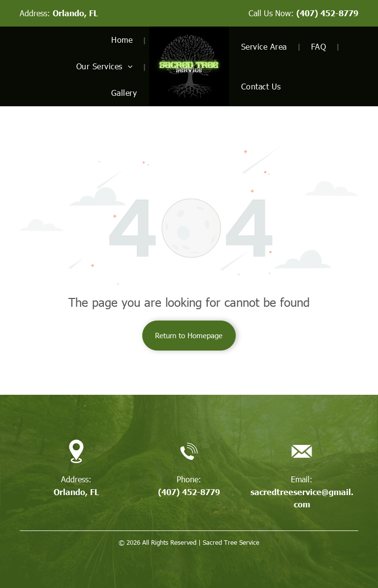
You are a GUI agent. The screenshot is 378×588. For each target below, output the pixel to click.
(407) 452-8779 (327, 13)
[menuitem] (124, 40)
